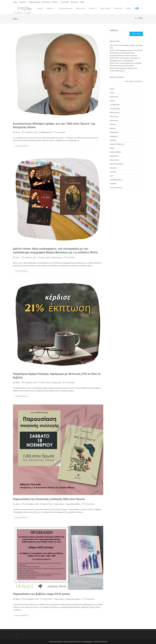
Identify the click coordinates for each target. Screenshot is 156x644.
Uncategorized (115, 105)
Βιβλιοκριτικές (47, 132)
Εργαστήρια (114, 136)
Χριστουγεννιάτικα (116, 188)
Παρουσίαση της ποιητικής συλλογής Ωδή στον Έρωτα (49, 499)
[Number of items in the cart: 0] (17, 634)
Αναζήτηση (114, 30)
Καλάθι (82, 2)
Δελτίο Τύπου (45, 257)
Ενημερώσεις (114, 132)
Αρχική (15, 2)
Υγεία (112, 176)
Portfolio (55, 2)
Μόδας (112, 148)
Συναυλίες (113, 172)
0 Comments (61, 132)
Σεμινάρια (113, 168)
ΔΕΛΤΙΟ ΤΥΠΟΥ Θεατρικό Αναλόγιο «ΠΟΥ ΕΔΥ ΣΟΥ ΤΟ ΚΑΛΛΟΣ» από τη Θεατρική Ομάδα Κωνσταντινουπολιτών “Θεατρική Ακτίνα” (126, 53)
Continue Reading (22, 146)
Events (112, 89)
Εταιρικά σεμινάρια (35, 2)
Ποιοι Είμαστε (65, 2)
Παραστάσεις (114, 156)
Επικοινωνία (74, 2)
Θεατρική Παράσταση (117, 144)
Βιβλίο (141, 18)
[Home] (136, 18)
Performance (114, 97)
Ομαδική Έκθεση (115, 152)
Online (112, 93)
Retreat (112, 101)
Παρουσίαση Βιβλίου (73, 504)
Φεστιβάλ (113, 184)
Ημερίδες (113, 140)
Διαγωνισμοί (57, 383)
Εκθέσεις (113, 128)
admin (18, 132)
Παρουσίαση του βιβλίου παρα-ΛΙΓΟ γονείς (42, 594)
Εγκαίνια (113, 124)
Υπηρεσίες (23, 2)
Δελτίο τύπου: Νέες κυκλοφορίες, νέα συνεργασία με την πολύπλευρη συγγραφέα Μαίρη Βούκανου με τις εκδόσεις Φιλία (55, 250)
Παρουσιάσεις (57, 257)
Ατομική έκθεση (115, 109)
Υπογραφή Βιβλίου (116, 180)
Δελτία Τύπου (46, 2)
